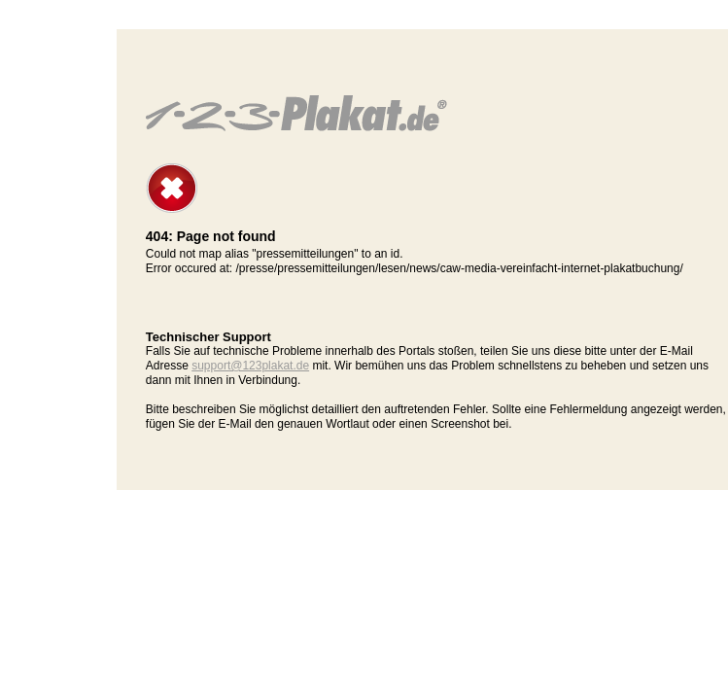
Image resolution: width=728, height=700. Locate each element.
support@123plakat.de (250, 366)
